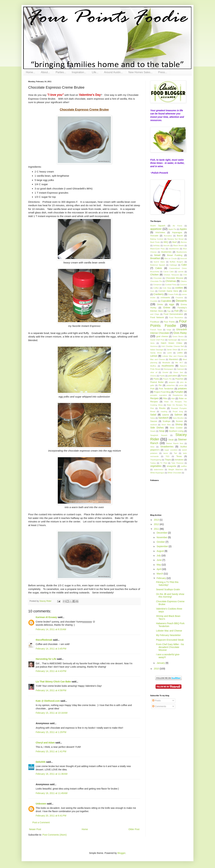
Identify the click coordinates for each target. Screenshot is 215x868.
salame (166, 415)
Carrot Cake (169, 272)
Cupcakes (166, 301)
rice (173, 398)
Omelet (165, 372)
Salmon (178, 415)
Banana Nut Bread (175, 239)
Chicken (154, 275)
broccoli (184, 258)
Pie (160, 385)
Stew (152, 447)
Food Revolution (176, 317)
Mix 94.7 (179, 363)
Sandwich (163, 418)
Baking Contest (157, 239)
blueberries (166, 252)
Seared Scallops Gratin (168, 589)
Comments (159, 706)
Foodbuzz (155, 322)
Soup (162, 431)
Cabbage (173, 265)
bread (157, 255)
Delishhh (41, 762)
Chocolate (158, 278)
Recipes (154, 398)
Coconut (183, 285)
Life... (95, 72)
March (160, 574)
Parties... (61, 72)
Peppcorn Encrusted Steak (170, 640)
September (163, 546)
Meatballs (166, 363)
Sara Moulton (178, 418)
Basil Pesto (155, 242)
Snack (153, 431)
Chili (185, 275)
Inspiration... (79, 72)
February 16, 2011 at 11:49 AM (52, 793)
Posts (156, 701)
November (162, 537)
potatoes (182, 389)
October (161, 542)
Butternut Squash (158, 265)
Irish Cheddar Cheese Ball (173, 346)
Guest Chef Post (157, 340)
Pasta (156, 379)
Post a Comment (41, 822)
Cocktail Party (171, 285)
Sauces (154, 421)
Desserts (181, 301)
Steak (171, 440)
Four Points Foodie (169, 323)
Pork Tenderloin (166, 389)
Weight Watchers (176, 470)
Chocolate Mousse (174, 278)
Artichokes (160, 233)
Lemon (154, 356)
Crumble (154, 301)
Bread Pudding (175, 255)
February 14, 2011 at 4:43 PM (51, 671)
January (161, 663)
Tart (176, 453)
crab (185, 291)
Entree (167, 308)
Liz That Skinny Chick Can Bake (53, 682)
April (159, 569)
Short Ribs (166, 425)
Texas (179, 456)
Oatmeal (180, 369)
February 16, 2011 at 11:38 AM (52, 774)
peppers (172, 382)
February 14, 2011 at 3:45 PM (51, 649)
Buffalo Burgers (176, 262)
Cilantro (184, 281)
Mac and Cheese (158, 359)
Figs (169, 311)
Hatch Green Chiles (172, 343)
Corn (152, 291)
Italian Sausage (157, 350)
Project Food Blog (162, 392)
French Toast (156, 330)
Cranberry (159, 294)
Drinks (160, 305)
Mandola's (174, 359)
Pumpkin (179, 392)
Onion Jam (178, 372)
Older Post (134, 829)
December (162, 533)
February (162, 578)
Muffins (153, 366)
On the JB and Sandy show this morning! (170, 595)
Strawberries (167, 447)
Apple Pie (172, 229)
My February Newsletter (168, 635)
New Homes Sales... (141, 72)
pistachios (171, 385)
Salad (153, 415)
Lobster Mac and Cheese (173, 356)
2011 (157, 529)
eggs (172, 304)
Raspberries (178, 395)
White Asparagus (157, 473)
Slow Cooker (176, 428)
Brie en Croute (171, 258)
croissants (165, 298)
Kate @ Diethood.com (48, 701)
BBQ (166, 242)
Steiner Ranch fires (175, 443)
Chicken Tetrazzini (171, 275)
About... (45, 72)
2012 (157, 524)
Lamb (169, 353)
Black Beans (179, 245)
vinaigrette (172, 466)
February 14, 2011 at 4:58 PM (51, 690)
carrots (181, 272)
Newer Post (35, 829)
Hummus (154, 346)
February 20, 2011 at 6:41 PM (51, 816)
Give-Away (180, 333)
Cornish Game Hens (168, 291)
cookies (179, 288)
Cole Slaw (167, 288)
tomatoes (179, 460)
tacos (166, 453)
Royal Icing (178, 411)
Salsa (153, 418)
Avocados (168, 236)
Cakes (159, 268)
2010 (157, 669)
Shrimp (179, 424)
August (160, 551)
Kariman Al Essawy (46, 617)
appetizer (156, 229)
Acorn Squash (158, 226)
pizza (181, 385)
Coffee (156, 288)
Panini (184, 376)
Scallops (167, 421)
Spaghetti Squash (159, 435)
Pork (152, 389)
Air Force (177, 226)
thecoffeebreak (44, 640)
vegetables (156, 466)
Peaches (179, 379)
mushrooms (168, 366)
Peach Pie (167, 379)
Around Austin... (113, 72)
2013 (157, 520)
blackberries (174, 249)
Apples (183, 229)
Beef (174, 242)
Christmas (171, 281)
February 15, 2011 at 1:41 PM (51, 751)
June (159, 560)
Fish (176, 311)
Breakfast (155, 258)
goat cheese (162, 336)
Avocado (154, 236)
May (159, 565)
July (159, 555)
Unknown (41, 804)
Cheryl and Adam (45, 743)
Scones (179, 421)
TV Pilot (164, 463)
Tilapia (168, 460)
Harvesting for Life (46, 659)
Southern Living (176, 431)
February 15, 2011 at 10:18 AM (52, 713)
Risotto (162, 408)
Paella (162, 376)
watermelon (159, 470)
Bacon (180, 236)
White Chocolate (174, 473)
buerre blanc (159, 262)
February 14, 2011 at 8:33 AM (51, 629)
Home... (31, 72)
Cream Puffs (173, 294)
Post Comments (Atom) (55, 835)
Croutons (179, 298)
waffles (184, 466)
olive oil (154, 372)
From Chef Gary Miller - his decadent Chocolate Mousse (170, 647)
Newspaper (169, 369)
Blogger (121, 853)
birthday (157, 245)
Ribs (165, 398)
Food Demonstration (173, 314)
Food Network (157, 317)
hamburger (173, 340)
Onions (153, 376)
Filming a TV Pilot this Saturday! (167, 584)
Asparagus (177, 233)
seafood (154, 425)
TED (168, 456)
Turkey (153, 463)
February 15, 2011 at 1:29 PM (51, 732)
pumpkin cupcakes (159, 395)
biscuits (167, 245)
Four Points (169, 322)
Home (85, 829)
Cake (184, 265)
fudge (169, 330)
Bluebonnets (182, 252)
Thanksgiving (156, 460)
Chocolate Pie (156, 281)
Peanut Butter (157, 382)
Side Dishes (157, 428)
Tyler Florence (177, 463)
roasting (164, 411)
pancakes (173, 376)
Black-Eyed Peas (158, 249)
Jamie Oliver (172, 350)
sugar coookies (171, 450)
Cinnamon (157, 285)
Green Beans (178, 336)
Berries (184, 242)
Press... (163, 72)
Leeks (180, 353)
